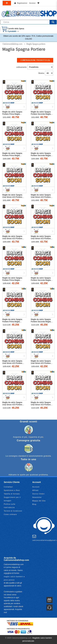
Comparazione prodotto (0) (35, 60)
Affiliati (35, 490)
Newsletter (37, 497)
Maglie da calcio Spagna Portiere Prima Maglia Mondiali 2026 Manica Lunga (14, 322)
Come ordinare (10, 514)
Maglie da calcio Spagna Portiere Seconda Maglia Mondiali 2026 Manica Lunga (42, 322)
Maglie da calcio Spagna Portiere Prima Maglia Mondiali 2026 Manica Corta (14, 280)
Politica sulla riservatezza (9, 506)
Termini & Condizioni (13, 511)
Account (36, 487)
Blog (34, 504)
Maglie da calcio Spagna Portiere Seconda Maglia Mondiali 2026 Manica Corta (42, 280)
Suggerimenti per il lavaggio (12, 499)
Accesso (32, 3)
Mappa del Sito (39, 501)
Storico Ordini (39, 494)
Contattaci (8, 487)
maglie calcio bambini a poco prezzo (14, 578)
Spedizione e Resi (12, 490)
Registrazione (22, 3)
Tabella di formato (12, 494)
